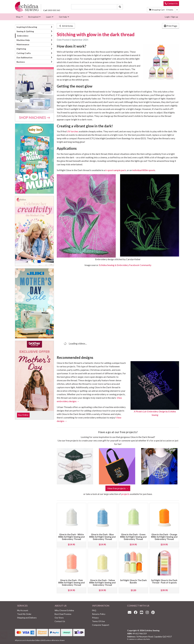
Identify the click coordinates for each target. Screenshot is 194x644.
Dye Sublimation (24, 57)
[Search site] (120, 7)
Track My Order (24, 614)
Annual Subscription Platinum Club (24, 636)
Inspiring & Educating (27, 27)
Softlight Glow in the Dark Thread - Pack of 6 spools (164, 581)
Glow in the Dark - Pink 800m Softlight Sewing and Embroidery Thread (71, 583)
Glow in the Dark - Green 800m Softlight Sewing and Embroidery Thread (133, 537)
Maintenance (23, 44)
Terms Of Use (98, 621)
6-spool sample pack (116, 170)
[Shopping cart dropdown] (177, 10)
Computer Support (101, 625)
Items (161, 10)
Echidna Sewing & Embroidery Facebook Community (125, 265)
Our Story (59, 618)
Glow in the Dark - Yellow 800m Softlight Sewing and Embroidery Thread (102, 583)
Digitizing (21, 49)
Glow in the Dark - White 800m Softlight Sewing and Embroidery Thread (71, 537)
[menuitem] (19, 17)
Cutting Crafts (24, 53)
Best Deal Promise (63, 614)
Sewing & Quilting (25, 31)
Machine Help (23, 40)
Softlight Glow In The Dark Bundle (133, 581)
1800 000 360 (52, 10)
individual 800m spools (144, 170)
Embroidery (23, 36)
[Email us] (130, 612)
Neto (148, 639)
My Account (23, 610)
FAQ (94, 610)
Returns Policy (99, 614)
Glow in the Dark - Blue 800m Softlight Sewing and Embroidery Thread (102, 537)
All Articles (66, 26)
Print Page (171, 26)
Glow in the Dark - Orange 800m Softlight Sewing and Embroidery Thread (164, 537)
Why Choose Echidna (64, 610)
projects (125, 494)
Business (21, 62)
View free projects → (118, 488)
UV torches (73, 131)
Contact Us (171, 3)
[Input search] (94, 7)
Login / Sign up (171, 17)
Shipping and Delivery (27, 618)
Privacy (95, 618)
